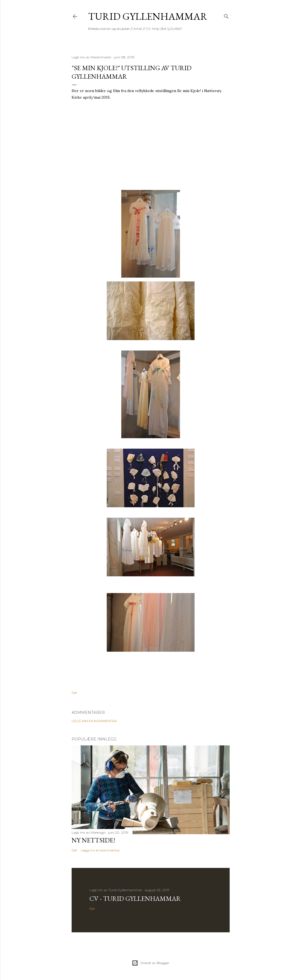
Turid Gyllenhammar (148, 16)
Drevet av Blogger (150, 963)
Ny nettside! (93, 840)
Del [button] (74, 693)
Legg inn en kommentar (94, 721)
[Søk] (226, 15)
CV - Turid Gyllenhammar (135, 898)
